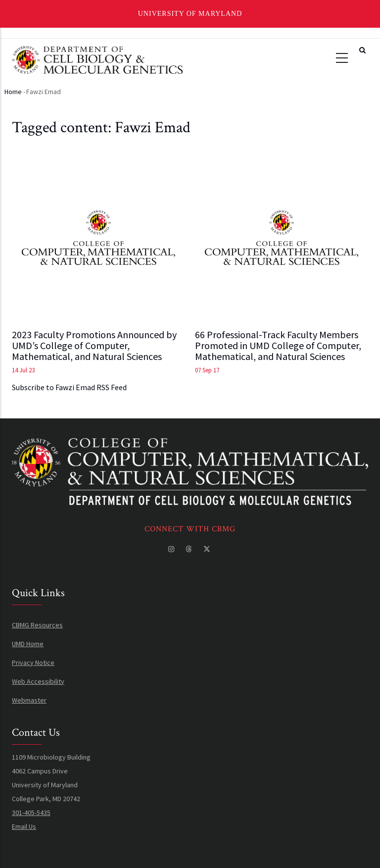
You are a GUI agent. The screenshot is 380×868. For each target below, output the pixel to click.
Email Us (24, 826)
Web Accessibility (38, 681)
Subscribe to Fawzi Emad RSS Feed (69, 387)
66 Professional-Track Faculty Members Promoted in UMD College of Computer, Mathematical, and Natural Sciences (278, 346)
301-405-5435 (31, 813)
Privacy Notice (33, 663)
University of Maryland (190, 14)
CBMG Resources (37, 625)
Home (13, 92)
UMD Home (28, 644)
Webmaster (29, 700)
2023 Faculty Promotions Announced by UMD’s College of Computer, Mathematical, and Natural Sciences (94, 346)
